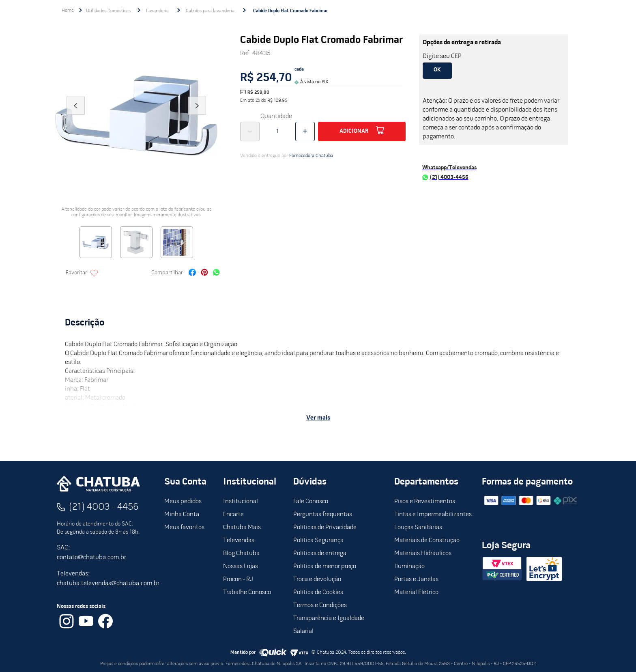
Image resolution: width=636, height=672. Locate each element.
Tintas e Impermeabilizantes (433, 515)
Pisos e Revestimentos (425, 502)
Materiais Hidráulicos (423, 554)
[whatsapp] (216, 273)
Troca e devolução (317, 579)
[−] (250, 131)
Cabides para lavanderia (210, 11)
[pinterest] (204, 273)
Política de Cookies (318, 592)
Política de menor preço (325, 566)
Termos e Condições (320, 605)
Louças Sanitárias (418, 528)
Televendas (239, 541)
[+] (305, 131)
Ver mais (318, 418)
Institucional (241, 502)
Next (197, 117)
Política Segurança (318, 541)
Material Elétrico (416, 592)
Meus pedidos (183, 502)
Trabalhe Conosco (247, 592)
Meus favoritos (184, 528)
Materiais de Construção (427, 541)
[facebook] (192, 273)
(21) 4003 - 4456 (104, 507)
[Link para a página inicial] (68, 11)
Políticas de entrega (320, 554)
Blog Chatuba (241, 554)
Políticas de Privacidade (325, 528)
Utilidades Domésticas (108, 11)
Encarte (233, 515)
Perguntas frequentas (323, 515)
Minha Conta (182, 515)
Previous (75, 117)
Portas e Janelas (416, 579)
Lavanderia (157, 11)
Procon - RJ (238, 579)
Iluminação (409, 566)
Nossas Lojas (241, 566)
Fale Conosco (311, 502)
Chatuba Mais (242, 528)
